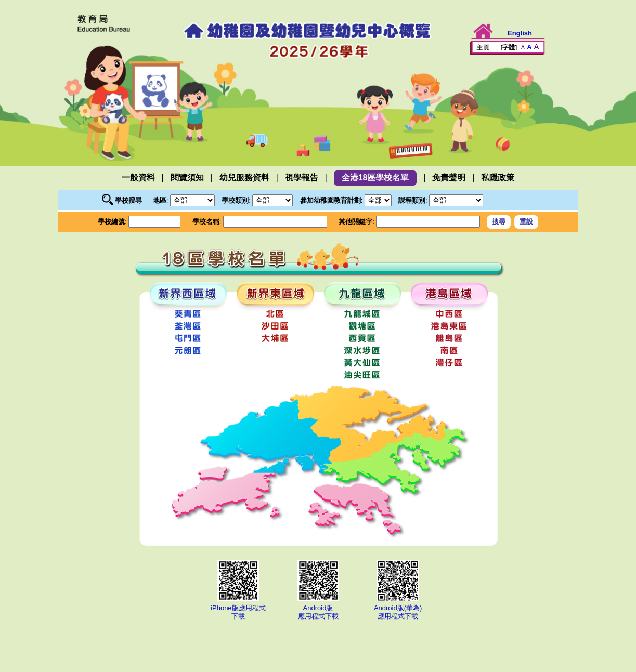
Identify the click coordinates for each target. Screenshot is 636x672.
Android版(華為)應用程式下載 (398, 608)
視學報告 (302, 177)
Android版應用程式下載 (318, 608)
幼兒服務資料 (244, 177)
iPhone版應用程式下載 (238, 608)
